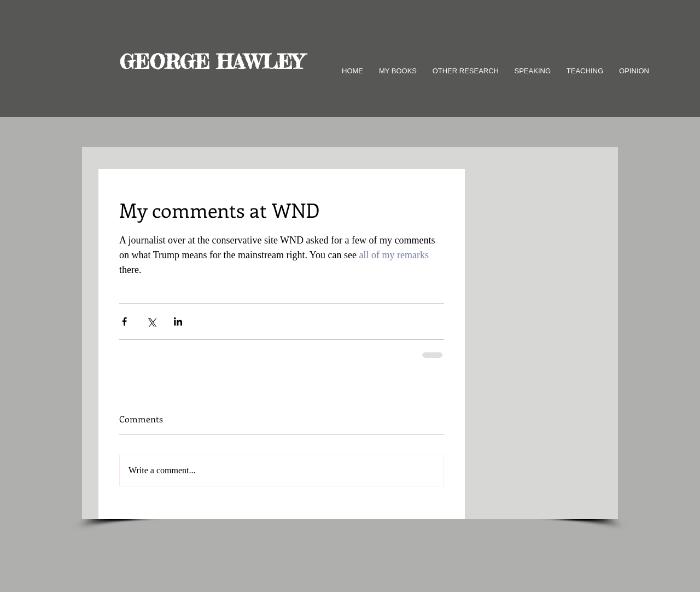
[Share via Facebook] (124, 321)
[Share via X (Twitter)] (151, 321)
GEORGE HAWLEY (212, 62)
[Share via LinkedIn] (178, 321)
